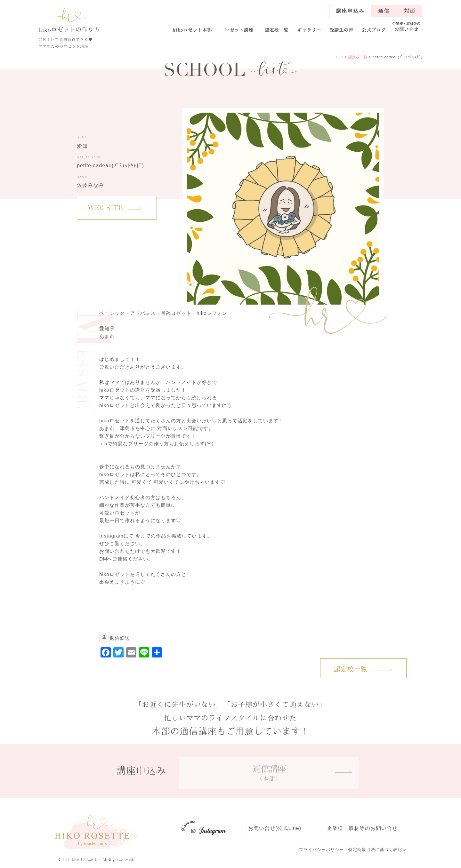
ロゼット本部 (192, 30)
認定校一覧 (276, 30)
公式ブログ (374, 30)
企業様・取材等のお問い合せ (362, 828)
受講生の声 (341, 30)
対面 (410, 11)
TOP (339, 57)
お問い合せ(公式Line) (275, 828)
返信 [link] (115, 638)
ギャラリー (309, 30)
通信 (384, 11)
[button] (239, 27)
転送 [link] (125, 638)
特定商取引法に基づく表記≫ (353, 850)
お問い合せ (406, 27)
